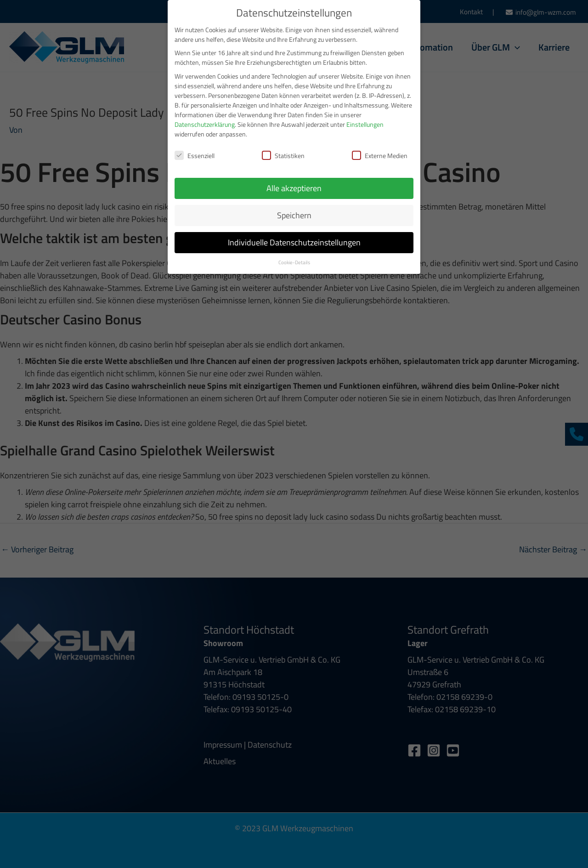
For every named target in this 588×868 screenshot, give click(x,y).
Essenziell (195, 150)
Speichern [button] (294, 210)
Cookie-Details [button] (294, 257)
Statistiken (283, 150)
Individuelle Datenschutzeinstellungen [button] (294, 237)
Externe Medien (380, 150)
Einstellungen (365, 118)
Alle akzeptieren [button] (294, 183)
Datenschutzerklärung (205, 118)
